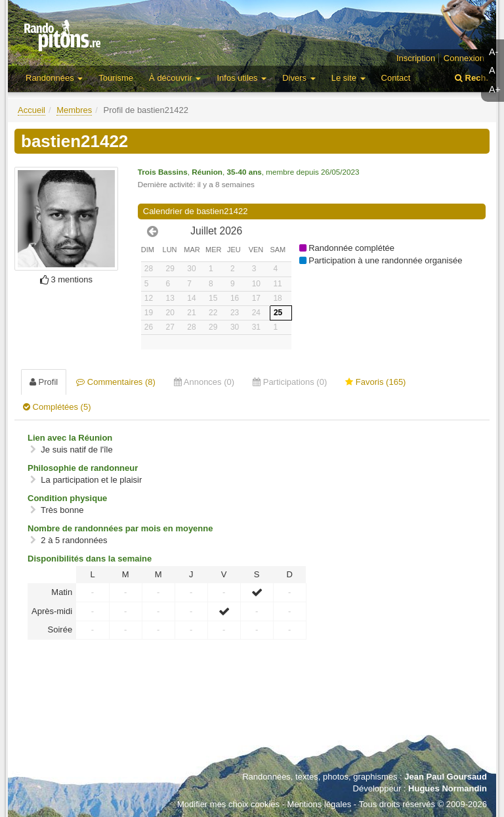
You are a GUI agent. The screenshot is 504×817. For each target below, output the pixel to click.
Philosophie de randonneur (83, 468)
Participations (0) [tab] (290, 382)
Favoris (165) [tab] (375, 382)
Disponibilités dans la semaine (90, 559)
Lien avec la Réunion (70, 438)
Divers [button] (299, 78)
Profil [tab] (44, 382)
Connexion (464, 58)
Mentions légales (320, 804)
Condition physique (67, 498)
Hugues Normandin (448, 788)
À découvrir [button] (175, 78)
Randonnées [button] (54, 78)
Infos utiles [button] (241, 78)
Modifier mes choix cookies (228, 804)
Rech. (472, 78)
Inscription (416, 58)
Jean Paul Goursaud (446, 777)
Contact (396, 78)
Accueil (31, 110)
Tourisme (116, 78)
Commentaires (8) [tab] (116, 382)
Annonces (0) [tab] (204, 382)
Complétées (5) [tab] (57, 407)
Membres (74, 110)
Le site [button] (348, 78)
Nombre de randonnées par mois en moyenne (120, 528)
